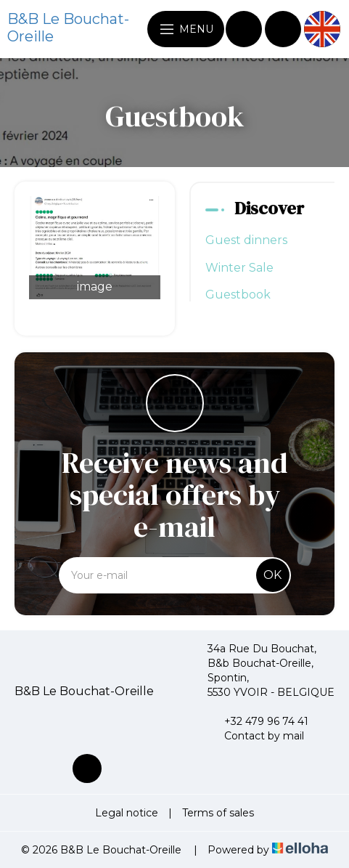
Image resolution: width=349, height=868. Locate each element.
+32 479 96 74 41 (258, 721)
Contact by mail (256, 736)
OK (272, 575)
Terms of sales (218, 813)
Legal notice (127, 813)
